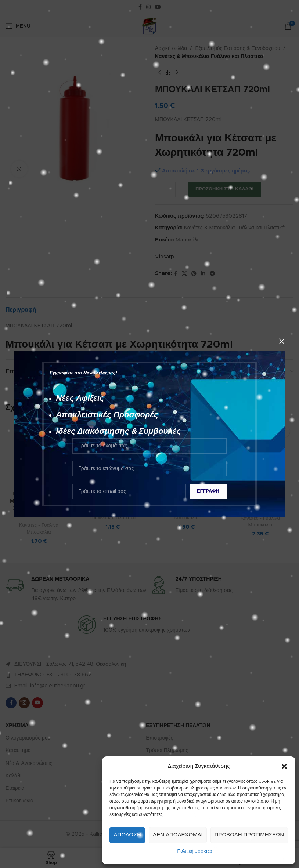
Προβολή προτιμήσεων (249, 835)
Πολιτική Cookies (195, 851)
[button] (284, 766)
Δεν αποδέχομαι (178, 835)
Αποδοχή (127, 835)
